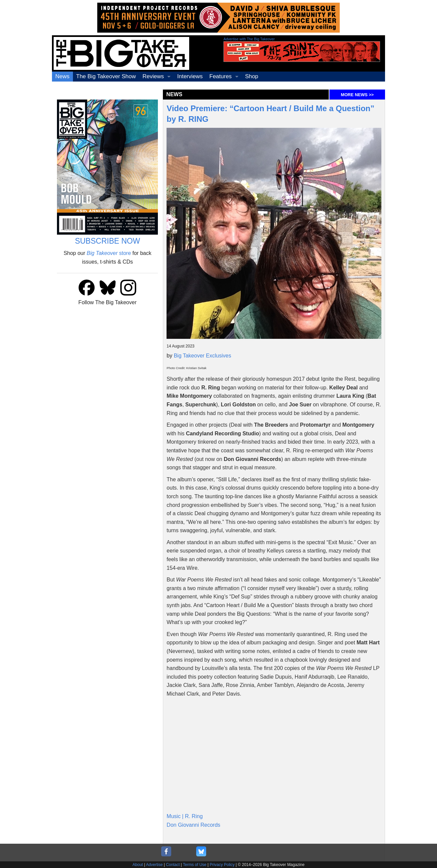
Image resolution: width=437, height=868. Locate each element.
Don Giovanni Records (193, 825)
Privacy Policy (222, 865)
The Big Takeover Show (106, 76)
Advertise (154, 865)
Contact (173, 865)
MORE (357, 95)
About (138, 865)
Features (221, 76)
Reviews (153, 76)
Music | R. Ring (185, 816)
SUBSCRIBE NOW (108, 241)
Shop (252, 76)
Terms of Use (195, 865)
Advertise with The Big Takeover (249, 39)
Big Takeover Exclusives (203, 356)
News (62, 76)
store (109, 253)
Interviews (190, 76)
